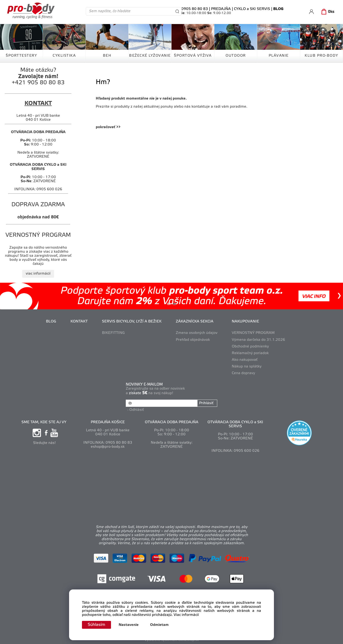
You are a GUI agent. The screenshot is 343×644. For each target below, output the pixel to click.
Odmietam (160, 625)
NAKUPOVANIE (245, 322)
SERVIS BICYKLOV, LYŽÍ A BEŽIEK (132, 322)
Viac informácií (186, 615)
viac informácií (38, 274)
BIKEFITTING (113, 333)
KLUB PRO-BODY (321, 56)
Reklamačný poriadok (250, 353)
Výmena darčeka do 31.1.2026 (258, 340)
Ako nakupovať (245, 360)
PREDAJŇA (221, 9)
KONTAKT (79, 322)
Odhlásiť (137, 409)
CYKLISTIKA (64, 56)
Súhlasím (97, 625)
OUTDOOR (236, 56)
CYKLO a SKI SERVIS (252, 9)
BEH (107, 56)
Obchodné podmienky (250, 347)
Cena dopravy (243, 373)
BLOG (51, 322)
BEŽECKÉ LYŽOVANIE (150, 56)
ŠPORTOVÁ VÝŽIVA (193, 56)
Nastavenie (130, 625)
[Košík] (327, 12)
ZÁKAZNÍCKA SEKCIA (195, 322)
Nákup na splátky (247, 367)
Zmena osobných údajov (197, 333)
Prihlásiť (206, 403)
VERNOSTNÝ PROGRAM (253, 333)
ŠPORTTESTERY (21, 56)
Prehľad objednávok (193, 340)
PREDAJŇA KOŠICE (108, 422)
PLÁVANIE (279, 56)
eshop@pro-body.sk (108, 446)
